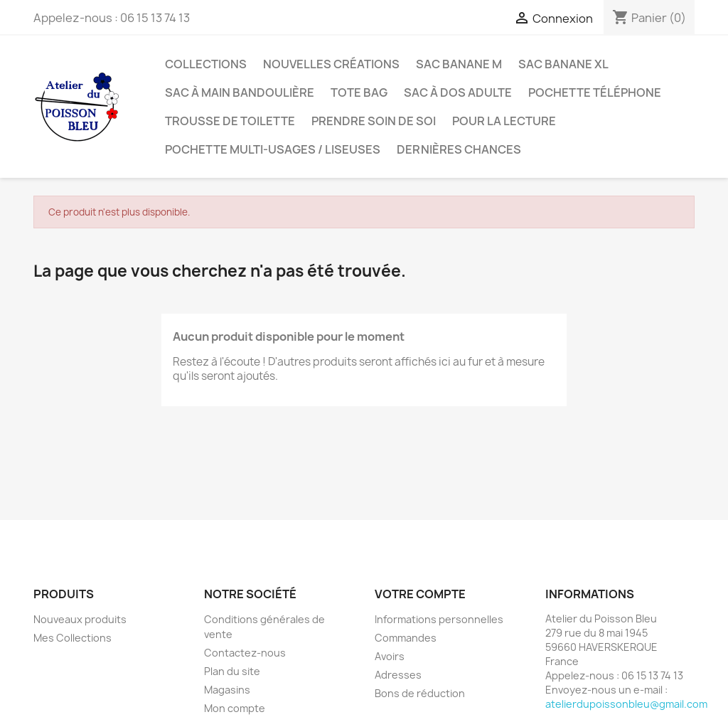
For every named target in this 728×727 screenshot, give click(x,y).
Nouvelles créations (331, 64)
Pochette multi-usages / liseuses (273, 149)
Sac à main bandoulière (240, 92)
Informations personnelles (439, 619)
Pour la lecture (504, 121)
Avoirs (390, 656)
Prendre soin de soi (374, 121)
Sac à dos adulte (458, 92)
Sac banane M (459, 64)
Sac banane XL (563, 64)
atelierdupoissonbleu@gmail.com (626, 704)
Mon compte (235, 708)
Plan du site (232, 671)
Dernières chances (459, 149)
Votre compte (420, 594)
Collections (206, 64)
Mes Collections (73, 638)
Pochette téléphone (595, 92)
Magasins (227, 690)
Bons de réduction (420, 693)
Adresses (398, 675)
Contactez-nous (245, 653)
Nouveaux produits (80, 619)
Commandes (406, 638)
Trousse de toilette (230, 121)
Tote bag (359, 92)
